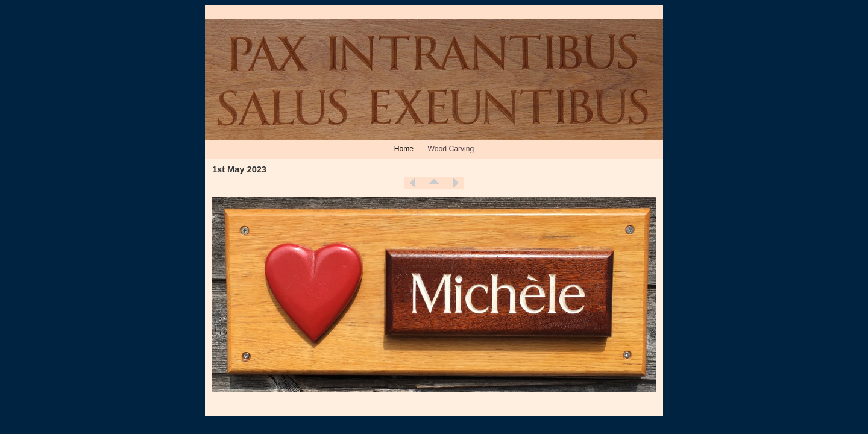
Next (455, 183)
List (434, 183)
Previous (413, 183)
